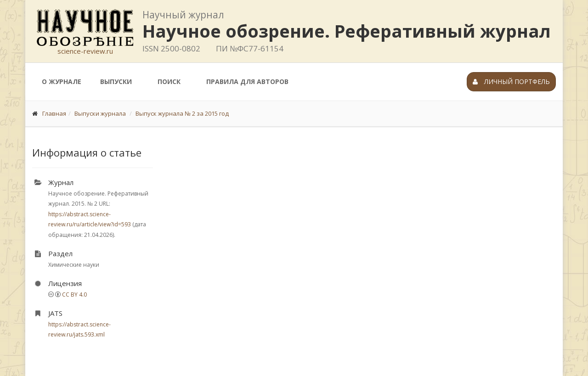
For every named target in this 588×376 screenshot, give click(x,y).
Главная (54, 113)
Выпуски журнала (100, 113)
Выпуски (116, 81)
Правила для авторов (247, 81)
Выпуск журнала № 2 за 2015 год (182, 113)
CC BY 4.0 (74, 295)
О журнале (62, 81)
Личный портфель (511, 81)
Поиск (169, 81)
